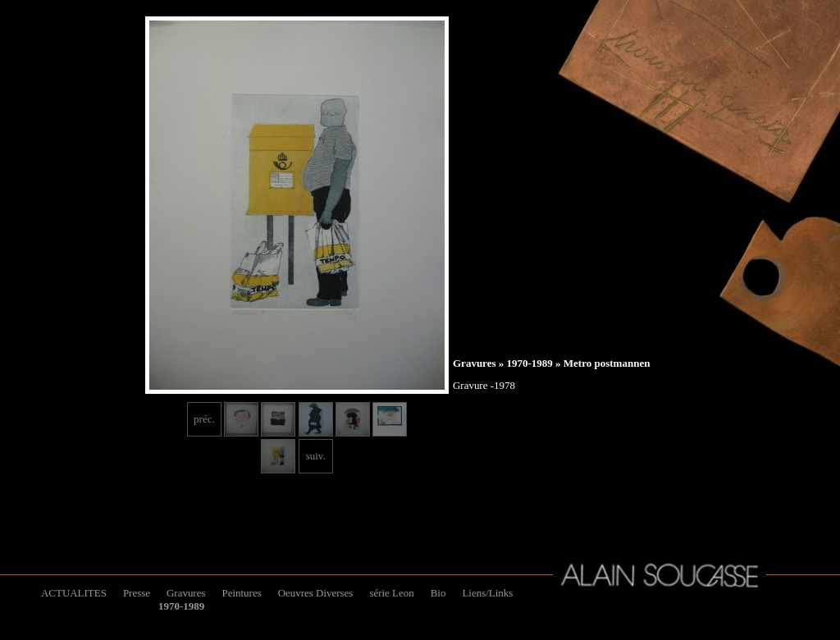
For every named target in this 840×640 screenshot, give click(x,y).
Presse (137, 593)
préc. (204, 419)
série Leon (391, 593)
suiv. (316, 456)
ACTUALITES (74, 593)
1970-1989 (529, 363)
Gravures (474, 363)
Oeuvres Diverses (316, 593)
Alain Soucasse (660, 575)
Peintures (241, 593)
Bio (438, 593)
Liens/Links (487, 593)
